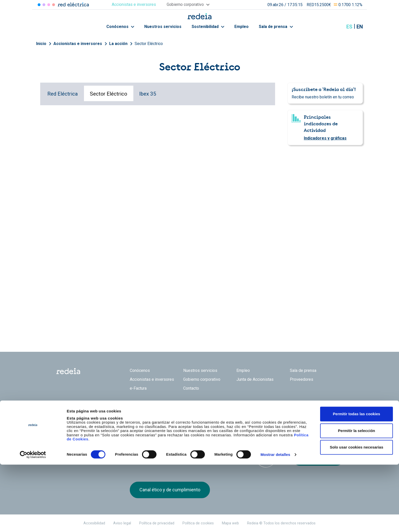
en (360, 27)
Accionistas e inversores (78, 44)
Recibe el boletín (318, 457)
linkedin (305, 418)
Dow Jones (143, 452)
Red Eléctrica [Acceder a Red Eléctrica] (39, 5)
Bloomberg (266, 457)
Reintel (181, 416)
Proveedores (302, 379)
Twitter (295, 418)
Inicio (41, 44)
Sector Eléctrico (149, 44)
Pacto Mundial (204, 452)
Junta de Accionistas (255, 379)
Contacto (191, 388)
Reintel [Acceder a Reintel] (49, 5)
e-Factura (138, 388)
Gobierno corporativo (202, 379)
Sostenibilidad (208, 27)
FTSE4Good (174, 453)
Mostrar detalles (275, 522)
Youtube (315, 418)
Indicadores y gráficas (325, 138)
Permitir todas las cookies (357, 481)
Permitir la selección (357, 498)
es (349, 27)
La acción (118, 44)
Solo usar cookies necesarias (357, 515)
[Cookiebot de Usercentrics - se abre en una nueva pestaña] (33, 522)
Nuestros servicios (163, 27)
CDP (235, 452)
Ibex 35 (148, 94)
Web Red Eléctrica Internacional (210, 416)
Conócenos (120, 27)
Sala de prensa (276, 27)
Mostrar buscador (337, 27)
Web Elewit (239, 416)
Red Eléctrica (63, 94)
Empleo (241, 27)
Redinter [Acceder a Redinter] (44, 5)
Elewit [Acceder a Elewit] (54, 5)
